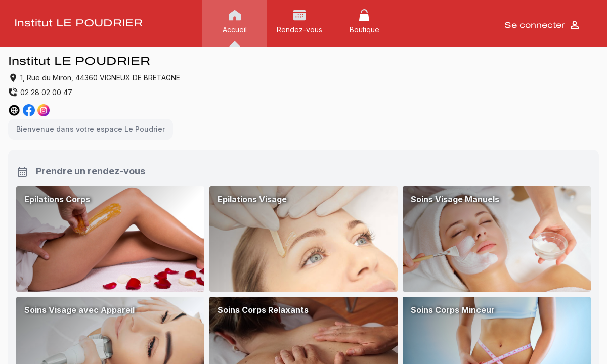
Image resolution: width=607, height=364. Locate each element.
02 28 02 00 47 (40, 92)
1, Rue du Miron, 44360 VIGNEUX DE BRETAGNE (100, 78)
